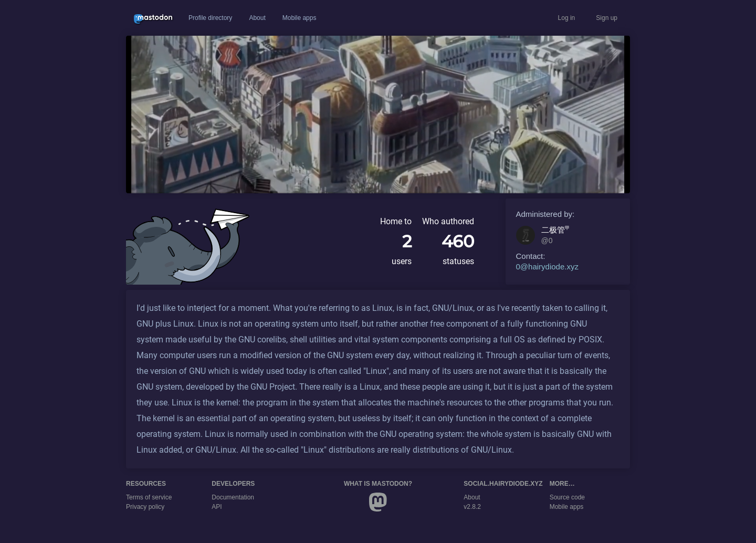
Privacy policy (145, 507)
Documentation (233, 497)
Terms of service (149, 497)
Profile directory (210, 18)
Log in (567, 18)
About (257, 18)
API (217, 507)
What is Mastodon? (378, 484)
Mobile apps (300, 18)
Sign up (607, 18)
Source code (567, 497)
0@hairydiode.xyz (547, 267)
